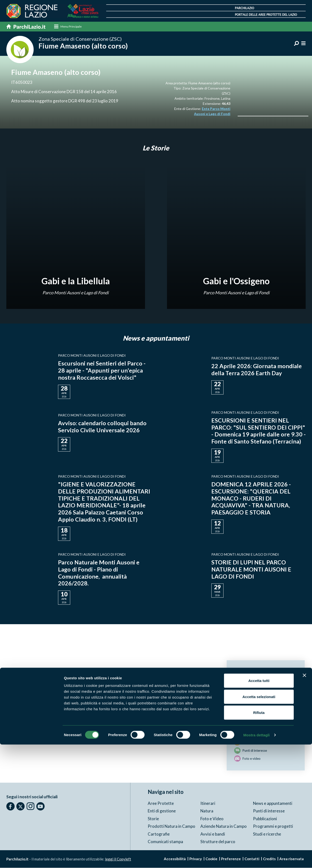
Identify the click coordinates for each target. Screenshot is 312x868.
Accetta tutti (259, 804)
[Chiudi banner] (304, 799)
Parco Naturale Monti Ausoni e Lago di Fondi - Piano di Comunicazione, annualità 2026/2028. (99, 573)
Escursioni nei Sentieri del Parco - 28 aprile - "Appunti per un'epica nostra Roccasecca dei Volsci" (102, 370)
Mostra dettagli (256, 858)
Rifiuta (259, 836)
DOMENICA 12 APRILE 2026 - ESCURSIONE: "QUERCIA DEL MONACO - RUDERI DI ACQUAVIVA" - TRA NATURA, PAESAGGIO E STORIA (251, 498)
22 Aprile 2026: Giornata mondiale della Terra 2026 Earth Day (257, 370)
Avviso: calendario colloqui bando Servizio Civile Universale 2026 (102, 427)
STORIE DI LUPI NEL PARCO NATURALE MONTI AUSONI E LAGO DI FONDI (252, 569)
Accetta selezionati (259, 820)
